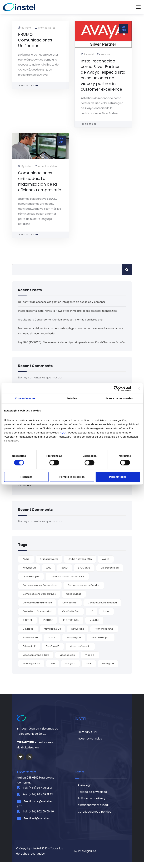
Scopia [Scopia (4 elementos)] (52, 643)
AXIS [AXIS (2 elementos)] (49, 573)
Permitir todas (118, 477)
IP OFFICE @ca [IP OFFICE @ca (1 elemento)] (71, 625)
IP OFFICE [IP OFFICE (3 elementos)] (28, 625)
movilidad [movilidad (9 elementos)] (28, 634)
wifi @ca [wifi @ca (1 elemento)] (70, 669)
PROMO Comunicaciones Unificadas (35, 40)
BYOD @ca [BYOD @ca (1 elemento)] (84, 573)
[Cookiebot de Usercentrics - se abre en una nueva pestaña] (116, 388)
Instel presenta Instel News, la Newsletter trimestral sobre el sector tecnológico (68, 312)
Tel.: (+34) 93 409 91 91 (38, 793)
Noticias (105, 54)
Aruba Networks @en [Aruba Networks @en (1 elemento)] (80, 564)
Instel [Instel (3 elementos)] (106, 617)
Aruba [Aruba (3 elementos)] (26, 564)
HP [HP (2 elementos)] (91, 617)
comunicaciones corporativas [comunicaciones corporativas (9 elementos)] (67, 582)
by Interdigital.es (85, 857)
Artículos (43, 167)
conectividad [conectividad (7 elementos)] (74, 599)
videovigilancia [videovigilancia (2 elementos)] (31, 669)
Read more (26, 86)
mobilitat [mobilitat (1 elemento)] (94, 625)
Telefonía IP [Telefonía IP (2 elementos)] (53, 652)
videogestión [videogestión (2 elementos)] (67, 660)
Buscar (127, 271)
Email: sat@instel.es (37, 824)
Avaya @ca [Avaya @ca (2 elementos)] (29, 573)
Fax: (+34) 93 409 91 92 (38, 800)
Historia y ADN (87, 738)
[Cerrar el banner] (139, 388)
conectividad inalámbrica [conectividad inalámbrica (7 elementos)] (37, 608)
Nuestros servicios (90, 744)
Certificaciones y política (95, 818)
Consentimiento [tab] (25, 398)
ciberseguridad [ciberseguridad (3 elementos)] (110, 573)
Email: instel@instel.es (38, 807)
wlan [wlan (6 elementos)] (89, 669)
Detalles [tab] (72, 398)
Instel (28, 28)
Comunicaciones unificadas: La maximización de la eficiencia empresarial (40, 182)
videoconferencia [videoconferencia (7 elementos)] (80, 652)
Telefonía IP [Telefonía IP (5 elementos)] (29, 652)
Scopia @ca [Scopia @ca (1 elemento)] (74, 643)
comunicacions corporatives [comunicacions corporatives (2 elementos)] (39, 599)
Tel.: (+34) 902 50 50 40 (38, 817)
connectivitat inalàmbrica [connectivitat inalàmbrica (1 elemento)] (102, 608)
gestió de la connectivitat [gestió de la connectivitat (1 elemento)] (37, 617)
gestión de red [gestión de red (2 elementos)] (71, 617)
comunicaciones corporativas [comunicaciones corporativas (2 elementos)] (40, 590)
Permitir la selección (72, 477)
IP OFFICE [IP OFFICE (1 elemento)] (48, 625)
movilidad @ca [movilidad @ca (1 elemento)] (52, 634)
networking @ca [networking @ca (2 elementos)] (104, 634)
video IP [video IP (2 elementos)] (90, 660)
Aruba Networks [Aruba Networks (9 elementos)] (49, 564)
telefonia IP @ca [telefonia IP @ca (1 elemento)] (101, 643)
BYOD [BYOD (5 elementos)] (65, 573)
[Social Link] (21, 762)
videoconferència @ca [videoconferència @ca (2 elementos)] (36, 660)
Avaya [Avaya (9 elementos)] (106, 564)
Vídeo (53, 167)
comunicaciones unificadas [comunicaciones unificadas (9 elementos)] (84, 590)
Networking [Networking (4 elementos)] (78, 634)
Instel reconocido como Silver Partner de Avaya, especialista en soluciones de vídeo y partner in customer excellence (103, 75)
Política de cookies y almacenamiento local (93, 808)
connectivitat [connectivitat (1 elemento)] (70, 608)
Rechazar (26, 477)
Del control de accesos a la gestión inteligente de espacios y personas (63, 303)
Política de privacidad (92, 798)
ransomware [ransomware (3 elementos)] (30, 643)
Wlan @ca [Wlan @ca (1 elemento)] (108, 669)
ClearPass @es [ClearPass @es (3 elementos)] (31, 582)
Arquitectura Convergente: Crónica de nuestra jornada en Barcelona (61, 320)
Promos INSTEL (47, 28)
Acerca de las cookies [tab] (119, 398)
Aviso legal (85, 791)
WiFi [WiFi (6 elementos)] (53, 669)
